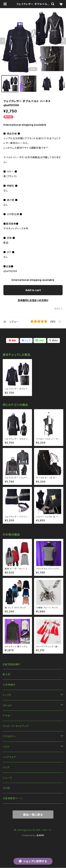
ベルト (6, 747)
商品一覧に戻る (33, 815)
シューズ (7, 778)
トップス (7, 695)
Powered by (33, 835)
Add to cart (33, 290)
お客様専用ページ (13, 798)
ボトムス (7, 705)
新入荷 (6, 674)
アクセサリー (10, 736)
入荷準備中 (9, 685)
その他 (6, 788)
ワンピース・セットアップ (16, 726)
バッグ (6, 767)
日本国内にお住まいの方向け (33, 300)
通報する (58, 309)
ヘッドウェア (9, 757)
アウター (7, 716)
